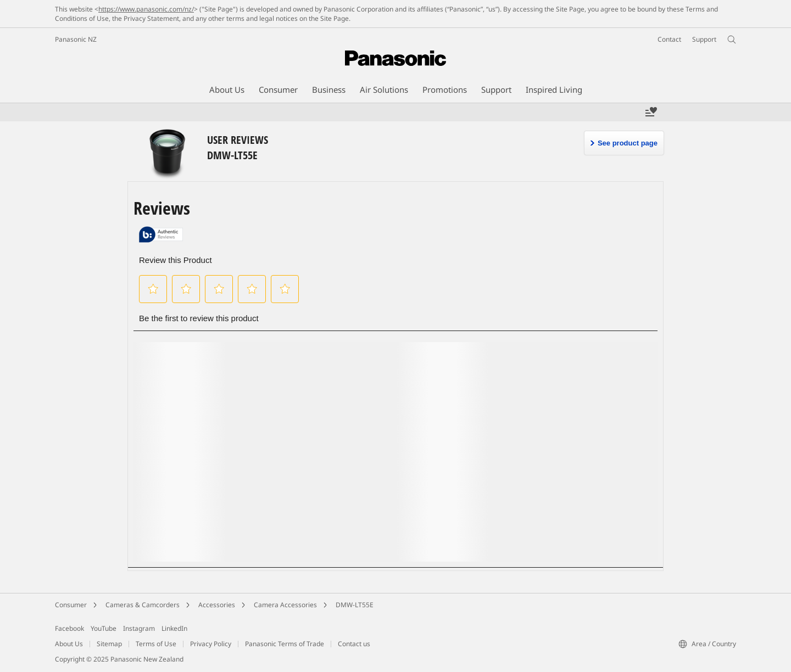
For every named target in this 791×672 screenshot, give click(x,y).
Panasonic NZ (76, 39)
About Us (69, 644)
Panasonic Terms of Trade (285, 644)
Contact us (354, 644)
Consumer (71, 605)
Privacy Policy (211, 644)
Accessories (217, 605)
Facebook (69, 628)
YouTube (104, 628)
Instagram (139, 628)
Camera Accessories (285, 605)
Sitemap (109, 644)
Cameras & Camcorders (143, 605)
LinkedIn (174, 628)
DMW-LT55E (355, 605)
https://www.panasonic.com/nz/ (146, 9)
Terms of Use (156, 644)
